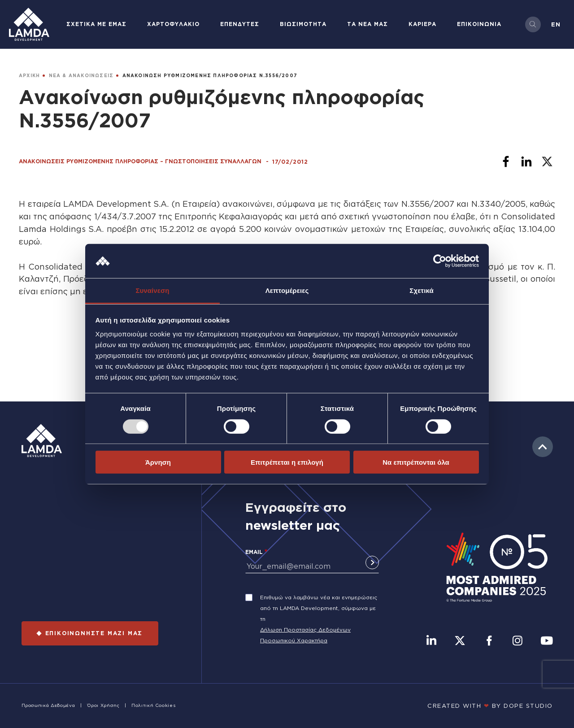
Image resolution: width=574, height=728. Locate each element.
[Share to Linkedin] (526, 161)
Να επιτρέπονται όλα (416, 462)
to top (543, 447)
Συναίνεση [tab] (152, 290)
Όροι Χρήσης (103, 705)
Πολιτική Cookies (153, 705)
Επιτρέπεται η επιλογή (287, 462)
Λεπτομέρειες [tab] (287, 290)
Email (254, 552)
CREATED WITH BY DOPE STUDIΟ (490, 706)
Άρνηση (158, 462)
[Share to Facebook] (506, 161)
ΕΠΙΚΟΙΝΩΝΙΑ (479, 24)
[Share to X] (547, 161)
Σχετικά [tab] (421, 290)
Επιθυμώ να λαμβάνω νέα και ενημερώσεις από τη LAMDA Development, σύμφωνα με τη (319, 608)
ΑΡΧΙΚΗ (29, 76)
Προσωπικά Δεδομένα (48, 705)
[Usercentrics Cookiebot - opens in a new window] (440, 261)
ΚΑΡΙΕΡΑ (422, 24)
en (556, 24)
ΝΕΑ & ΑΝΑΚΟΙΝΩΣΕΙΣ (81, 76)
